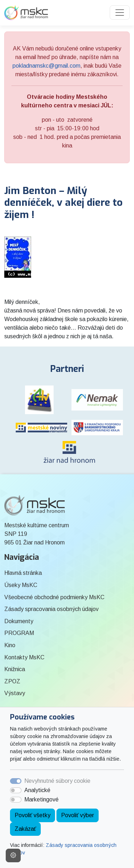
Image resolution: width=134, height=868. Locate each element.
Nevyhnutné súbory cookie (57, 781)
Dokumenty (19, 621)
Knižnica (15, 669)
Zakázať (25, 829)
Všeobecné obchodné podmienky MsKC (54, 597)
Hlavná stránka (23, 573)
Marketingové (41, 799)
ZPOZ (12, 681)
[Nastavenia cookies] (13, 855)
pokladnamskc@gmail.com (46, 66)
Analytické (37, 790)
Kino (10, 645)
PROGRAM (19, 633)
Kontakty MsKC (24, 657)
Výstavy (15, 693)
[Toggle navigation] (120, 13)
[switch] (16, 790)
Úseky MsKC (21, 585)
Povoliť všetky (33, 815)
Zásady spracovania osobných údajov (51, 609)
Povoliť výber (78, 815)
